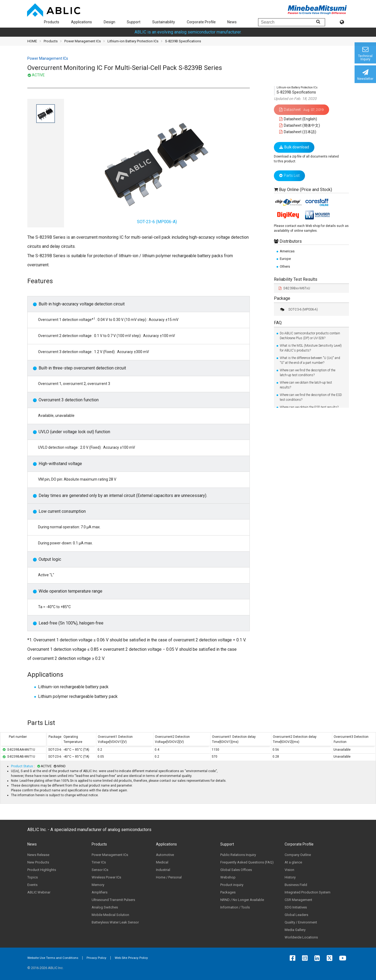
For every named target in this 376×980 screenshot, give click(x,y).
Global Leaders (296, 915)
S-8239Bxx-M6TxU (294, 288)
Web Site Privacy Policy (131, 958)
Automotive (165, 855)
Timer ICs (99, 862)
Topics (33, 877)
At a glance (293, 862)
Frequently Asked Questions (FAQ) (247, 862)
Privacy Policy (96, 958)
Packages (228, 892)
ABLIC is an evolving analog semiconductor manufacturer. (188, 32)
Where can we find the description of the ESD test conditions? (311, 397)
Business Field (296, 885)
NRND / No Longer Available (242, 900)
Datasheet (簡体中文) (300, 125)
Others (285, 266)
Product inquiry (232, 885)
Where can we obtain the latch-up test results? (306, 385)
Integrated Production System (308, 892)
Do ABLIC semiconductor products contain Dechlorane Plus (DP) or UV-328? (310, 336)
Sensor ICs (100, 870)
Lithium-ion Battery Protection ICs (133, 41)
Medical (162, 862)
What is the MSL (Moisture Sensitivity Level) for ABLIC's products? (311, 348)
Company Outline (298, 855)
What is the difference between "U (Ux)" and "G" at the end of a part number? (310, 360)
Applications (81, 22)
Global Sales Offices (236, 870)
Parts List (289, 175)
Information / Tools (235, 907)
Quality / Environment (301, 922)
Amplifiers (100, 892)
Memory (98, 885)
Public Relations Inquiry (238, 855)
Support (134, 22)
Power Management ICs (83, 41)
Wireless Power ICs (106, 877)
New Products (38, 862)
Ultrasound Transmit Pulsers (113, 900)
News (232, 22)
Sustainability (164, 22)
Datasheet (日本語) (298, 132)
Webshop (228, 877)
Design (109, 22)
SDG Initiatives (296, 907)
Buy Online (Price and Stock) (306, 190)
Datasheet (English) (298, 119)
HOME (32, 41)
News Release (38, 855)
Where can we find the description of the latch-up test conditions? (308, 373)
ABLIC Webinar (39, 892)
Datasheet (301, 110)
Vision (289, 870)
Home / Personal (169, 877)
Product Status (22, 766)
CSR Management (298, 900)
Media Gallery (295, 930)
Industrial (163, 870)
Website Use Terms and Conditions (53, 958)
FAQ (278, 323)
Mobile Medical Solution (110, 915)
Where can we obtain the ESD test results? (309, 407)
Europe (285, 259)
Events (32, 885)
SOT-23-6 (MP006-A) (298, 309)
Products (52, 22)
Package (282, 298)
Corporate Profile (201, 22)
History (290, 877)
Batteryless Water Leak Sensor (115, 922)
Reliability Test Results (296, 279)
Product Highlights (42, 870)
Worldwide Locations (301, 937)
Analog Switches (105, 907)
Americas (287, 251)
